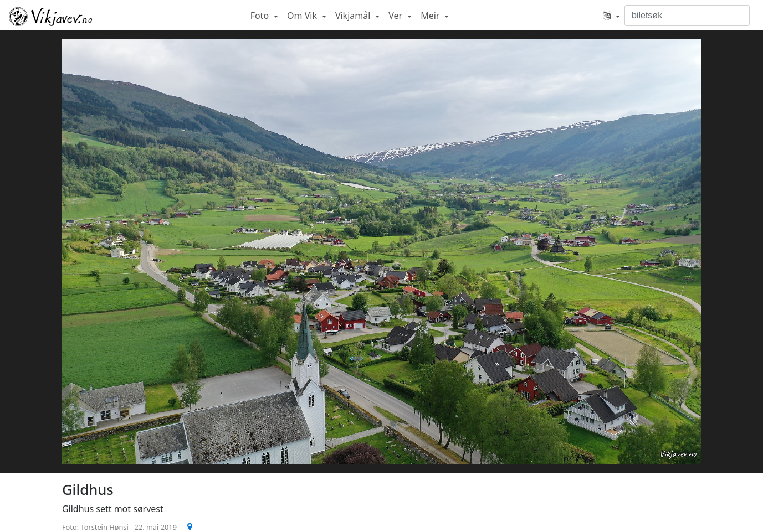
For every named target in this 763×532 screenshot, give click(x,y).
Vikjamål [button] (354, 16)
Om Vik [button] (303, 16)
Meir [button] (431, 16)
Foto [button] (261, 16)
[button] (611, 16)
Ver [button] (396, 16)
